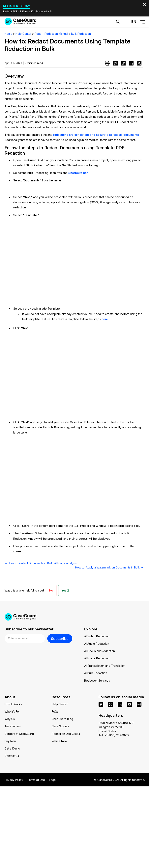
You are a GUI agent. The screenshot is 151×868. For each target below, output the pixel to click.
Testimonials (13, 726)
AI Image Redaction (97, 658)
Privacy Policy (14, 780)
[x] (110, 704)
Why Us (10, 719)
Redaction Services (97, 681)
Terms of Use (36, 780)
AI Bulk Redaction (96, 673)
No (51, 590)
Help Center (60, 704)
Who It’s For (12, 711)
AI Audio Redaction (97, 644)
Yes (65, 590)
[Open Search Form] (118, 22)
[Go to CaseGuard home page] (20, 21)
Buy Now (10, 741)
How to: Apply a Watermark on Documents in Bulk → (109, 567)
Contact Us (12, 756)
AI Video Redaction (97, 636)
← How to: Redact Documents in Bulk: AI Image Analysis (41, 563)
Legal (53, 780)
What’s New (59, 741)
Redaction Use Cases (66, 734)
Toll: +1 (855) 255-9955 (114, 735)
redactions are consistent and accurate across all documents (96, 135)
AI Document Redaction (100, 651)
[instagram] (139, 704)
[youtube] (130, 704)
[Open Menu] (143, 22)
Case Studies (60, 726)
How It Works (13, 704)
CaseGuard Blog (62, 719)
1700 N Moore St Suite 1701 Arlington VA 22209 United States (116, 727)
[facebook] (101, 704)
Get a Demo (12, 748)
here (105, 319)
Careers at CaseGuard (19, 734)
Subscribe (60, 639)
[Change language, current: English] (130, 22)
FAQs (55, 711)
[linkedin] (120, 704)
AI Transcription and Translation (105, 666)
